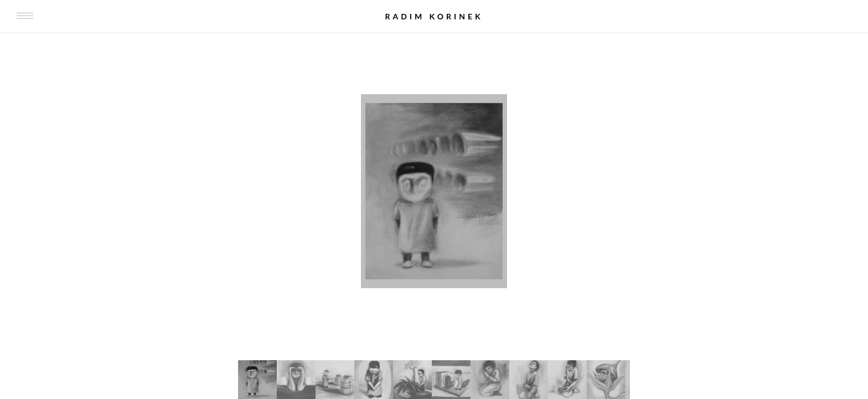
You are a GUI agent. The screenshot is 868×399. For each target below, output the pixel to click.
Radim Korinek (434, 16)
